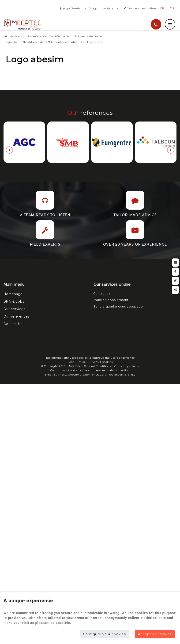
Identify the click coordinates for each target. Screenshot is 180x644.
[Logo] (22, 24)
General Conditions (98, 566)
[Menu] (170, 24)
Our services (14, 508)
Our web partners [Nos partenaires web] (127, 566)
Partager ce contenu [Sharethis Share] (175, 290)
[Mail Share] (175, 263)
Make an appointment (111, 499)
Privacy (94, 562)
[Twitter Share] (175, 281)
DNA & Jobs (14, 501)
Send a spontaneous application (119, 506)
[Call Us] (156, 24)
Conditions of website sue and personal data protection (90, 570)
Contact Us (13, 523)
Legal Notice (77, 562)
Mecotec (13, 37)
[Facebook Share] (175, 272)
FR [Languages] (162, 8)
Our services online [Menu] (112, 484)
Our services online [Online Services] (141, 8)
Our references (17, 516)
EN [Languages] (172, 8)
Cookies (107, 562)
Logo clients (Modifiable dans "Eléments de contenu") (43, 42)
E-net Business (55, 574)
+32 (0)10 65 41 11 (104, 8)
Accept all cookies (155, 634)
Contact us (102, 493)
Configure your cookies (104, 634)
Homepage (13, 494)
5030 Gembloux (73, 8)
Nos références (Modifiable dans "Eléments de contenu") (67, 37)
